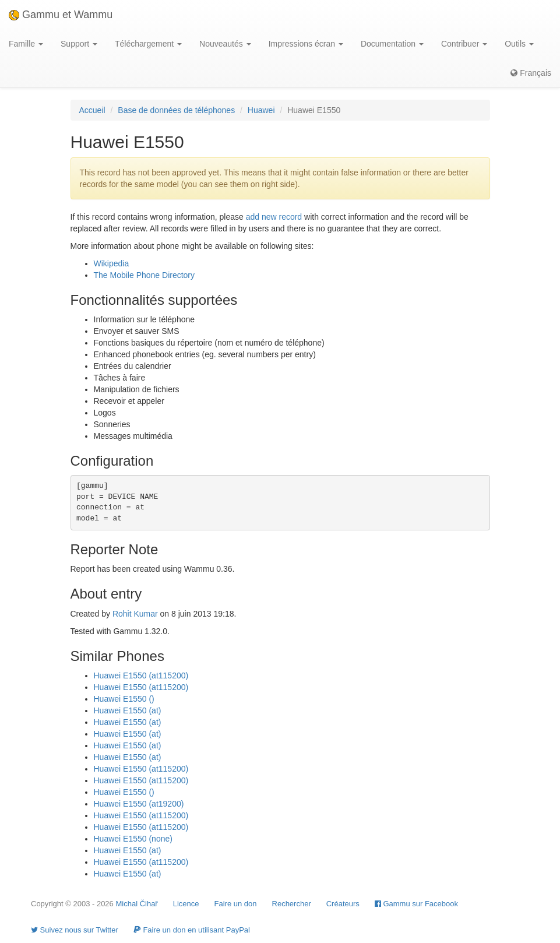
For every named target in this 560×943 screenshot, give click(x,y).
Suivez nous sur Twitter (75, 930)
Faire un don (236, 904)
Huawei (261, 110)
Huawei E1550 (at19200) (139, 804)
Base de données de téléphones (176, 110)
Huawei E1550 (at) (128, 710)
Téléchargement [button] (148, 44)
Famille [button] (26, 44)
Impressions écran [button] (306, 44)
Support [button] (79, 44)
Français (531, 73)
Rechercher (292, 904)
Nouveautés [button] (225, 44)
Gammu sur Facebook (416, 904)
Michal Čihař (136, 904)
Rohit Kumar (135, 614)
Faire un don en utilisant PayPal (192, 930)
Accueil (92, 110)
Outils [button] (519, 44)
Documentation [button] (392, 44)
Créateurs (343, 904)
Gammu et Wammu (61, 15)
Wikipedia (112, 263)
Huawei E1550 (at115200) (141, 675)
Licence (186, 904)
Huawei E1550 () (124, 699)
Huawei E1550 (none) (133, 839)
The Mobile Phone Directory (145, 275)
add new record (274, 217)
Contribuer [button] (464, 44)
